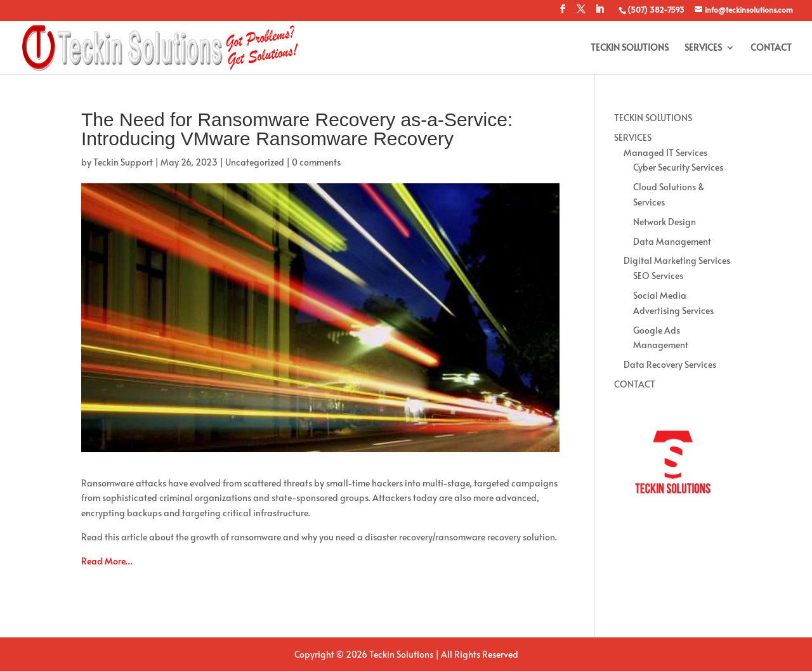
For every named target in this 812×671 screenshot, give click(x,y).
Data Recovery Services (670, 364)
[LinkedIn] (599, 13)
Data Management (672, 241)
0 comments (316, 162)
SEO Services (658, 276)
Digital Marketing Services (677, 260)
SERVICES (703, 48)
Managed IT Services (665, 153)
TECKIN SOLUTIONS (630, 48)
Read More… (107, 561)
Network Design (665, 222)
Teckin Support (123, 162)
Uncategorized (255, 162)
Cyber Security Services (678, 167)
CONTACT (771, 48)
